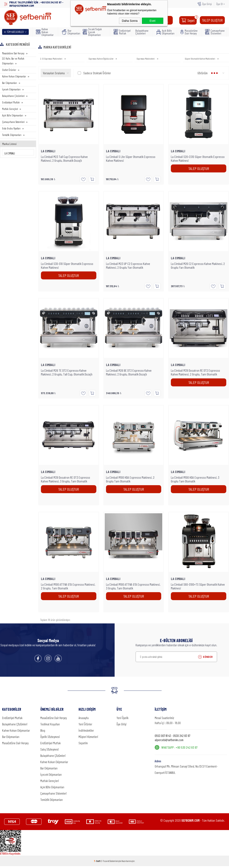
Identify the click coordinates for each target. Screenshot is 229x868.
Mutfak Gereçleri (10, 109)
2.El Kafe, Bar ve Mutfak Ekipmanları (13, 61)
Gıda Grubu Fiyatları (11, 128)
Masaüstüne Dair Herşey (189, 32)
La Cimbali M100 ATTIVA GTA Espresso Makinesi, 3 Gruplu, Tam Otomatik (133, 586)
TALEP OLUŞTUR (212, 20)
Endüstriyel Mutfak (121, 32)
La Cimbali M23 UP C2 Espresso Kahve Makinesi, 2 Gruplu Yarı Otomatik (128, 266)
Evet (152, 21)
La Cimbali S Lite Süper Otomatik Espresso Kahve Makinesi (131, 159)
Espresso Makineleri (146, 59)
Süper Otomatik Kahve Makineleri (200, 59)
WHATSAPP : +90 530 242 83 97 (179, 747)
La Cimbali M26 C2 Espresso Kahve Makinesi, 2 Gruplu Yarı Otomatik (198, 266)
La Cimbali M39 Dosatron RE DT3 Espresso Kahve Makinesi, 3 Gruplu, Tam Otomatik (65, 479)
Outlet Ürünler (9, 70)
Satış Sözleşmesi (49, 749)
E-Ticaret (105, 861)
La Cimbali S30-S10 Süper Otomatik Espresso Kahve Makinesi (67, 266)
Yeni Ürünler (85, 724)
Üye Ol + (220, 4)
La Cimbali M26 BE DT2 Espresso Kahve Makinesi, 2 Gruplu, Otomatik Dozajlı (129, 372)
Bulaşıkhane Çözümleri (142, 32)
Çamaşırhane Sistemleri (215, 32)
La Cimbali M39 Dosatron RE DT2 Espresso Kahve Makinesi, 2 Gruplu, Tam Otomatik (195, 372)
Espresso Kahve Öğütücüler (101, 59)
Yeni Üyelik (122, 718)
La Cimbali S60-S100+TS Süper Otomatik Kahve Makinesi (198, 586)
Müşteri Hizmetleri (88, 737)
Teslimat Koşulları (50, 724)
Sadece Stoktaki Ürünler (94, 73)
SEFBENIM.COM (190, 820)
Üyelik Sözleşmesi (50, 737)
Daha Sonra (130, 21)
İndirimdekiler (86, 730)
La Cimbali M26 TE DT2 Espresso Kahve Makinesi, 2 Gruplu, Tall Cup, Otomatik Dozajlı (67, 372)
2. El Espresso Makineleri (52, 59)
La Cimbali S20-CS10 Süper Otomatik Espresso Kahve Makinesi (198, 159)
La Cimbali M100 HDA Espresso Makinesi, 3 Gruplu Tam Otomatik (195, 479)
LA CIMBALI (48, 151)
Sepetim (83, 743)
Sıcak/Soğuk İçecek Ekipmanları (92, 32)
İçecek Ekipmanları (11, 89)
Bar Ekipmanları (69, 32)
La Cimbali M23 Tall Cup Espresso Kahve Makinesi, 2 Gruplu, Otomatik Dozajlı (64, 159)
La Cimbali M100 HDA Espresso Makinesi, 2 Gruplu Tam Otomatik (130, 479)
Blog (43, 730)
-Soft (97, 861)
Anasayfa (84, 718)
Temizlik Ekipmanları (12, 135)
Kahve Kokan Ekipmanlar (45, 32)
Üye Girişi (207, 4)
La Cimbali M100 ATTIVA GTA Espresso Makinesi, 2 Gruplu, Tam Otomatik (68, 586)
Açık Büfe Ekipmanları (165, 32)
